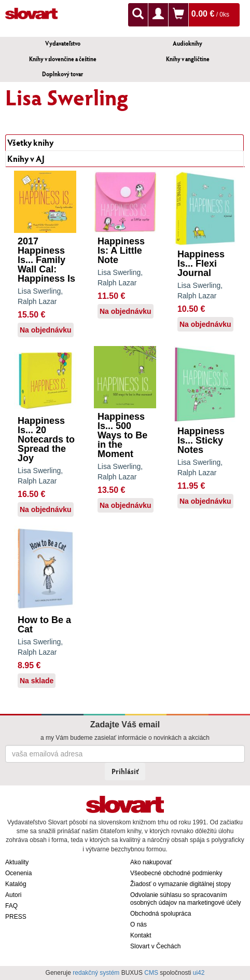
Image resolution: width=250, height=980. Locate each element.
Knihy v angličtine (188, 59)
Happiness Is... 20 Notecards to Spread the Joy (46, 439)
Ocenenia (18, 873)
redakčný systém (96, 973)
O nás (138, 924)
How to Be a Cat (44, 625)
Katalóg (16, 884)
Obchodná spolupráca (161, 914)
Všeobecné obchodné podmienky (176, 873)
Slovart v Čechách (155, 946)
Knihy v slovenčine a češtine (63, 59)
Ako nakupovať (151, 862)
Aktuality (17, 862)
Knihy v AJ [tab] (26, 158)
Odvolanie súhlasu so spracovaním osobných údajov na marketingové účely (185, 899)
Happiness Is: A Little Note (121, 251)
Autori (13, 895)
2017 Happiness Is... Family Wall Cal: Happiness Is (46, 260)
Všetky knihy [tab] (30, 142)
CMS (151, 973)
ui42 (199, 973)
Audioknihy (188, 43)
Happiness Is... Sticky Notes (201, 440)
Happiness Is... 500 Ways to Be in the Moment (122, 435)
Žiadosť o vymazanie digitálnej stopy (180, 884)
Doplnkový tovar (63, 74)
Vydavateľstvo (63, 43)
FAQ (11, 906)
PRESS (16, 917)
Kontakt (141, 935)
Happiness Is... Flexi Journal (201, 264)
